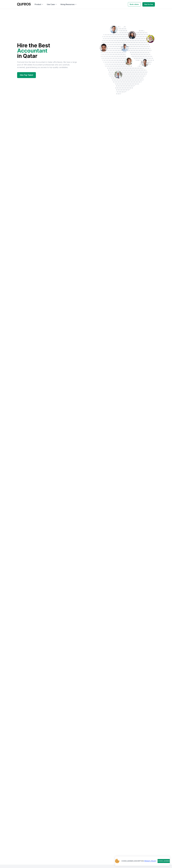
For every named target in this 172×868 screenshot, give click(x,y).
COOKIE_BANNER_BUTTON (164, 861)
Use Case (52, 4)
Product (39, 4)
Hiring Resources (69, 4)
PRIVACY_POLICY (150, 861)
